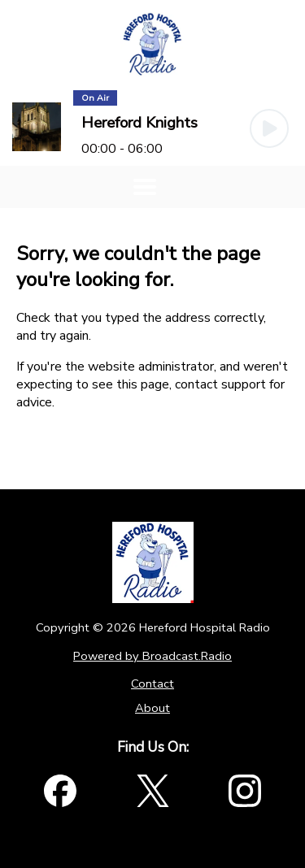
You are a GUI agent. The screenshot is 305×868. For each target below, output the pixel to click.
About (152, 708)
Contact (152, 684)
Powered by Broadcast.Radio (152, 656)
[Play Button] (269, 128)
